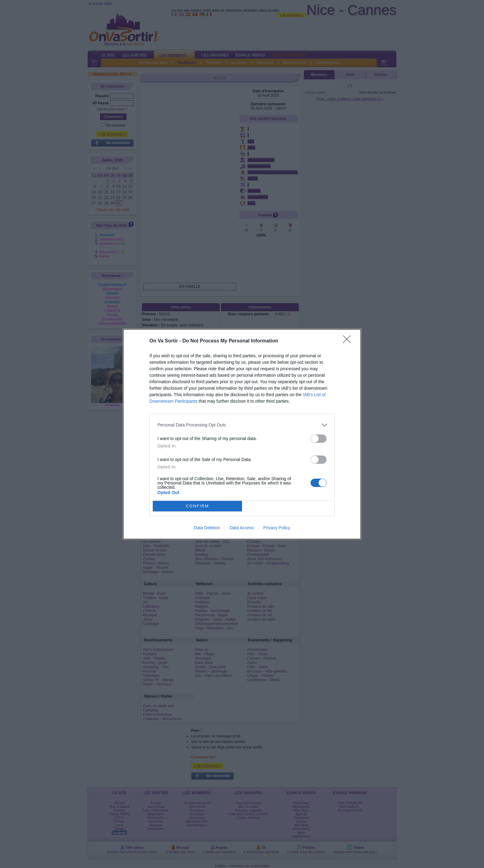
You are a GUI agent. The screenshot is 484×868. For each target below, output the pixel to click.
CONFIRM (197, 506)
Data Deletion (207, 528)
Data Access (242, 528)
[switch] (319, 439)
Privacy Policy (277, 528)
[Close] (349, 341)
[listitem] (242, 425)
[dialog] (242, 434)
